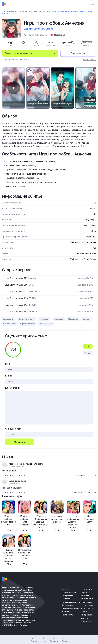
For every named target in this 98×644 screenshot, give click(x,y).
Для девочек (9, 319)
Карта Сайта (67, 615)
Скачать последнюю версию (19, 53)
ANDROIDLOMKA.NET (10, 11)
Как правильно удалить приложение (87, 618)
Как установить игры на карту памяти (87, 608)
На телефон (44, 319)
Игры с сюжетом (27, 324)
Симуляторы (38, 11)
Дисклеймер (67, 605)
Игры (25, 11)
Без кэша (87, 319)
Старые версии (78, 53)
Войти (93, 4)
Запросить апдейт (89, 60)
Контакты (66, 611)
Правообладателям (70, 608)
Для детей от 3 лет (26, 319)
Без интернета (10, 324)
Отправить (20, 442)
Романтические (46, 324)
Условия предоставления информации (69, 592)
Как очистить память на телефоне (87, 592)
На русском (73, 319)
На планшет (59, 319)
